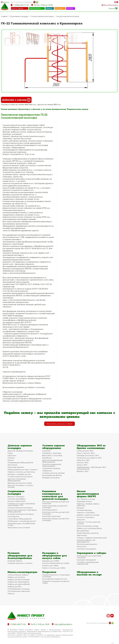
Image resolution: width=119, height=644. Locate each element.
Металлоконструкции (22, 572)
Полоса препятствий (17, 501)
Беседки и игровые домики (19, 474)
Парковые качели (84, 501)
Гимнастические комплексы (42, 16)
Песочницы (12, 465)
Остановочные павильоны (19, 591)
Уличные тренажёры (16, 499)
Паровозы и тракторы (52, 453)
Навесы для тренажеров (18, 582)
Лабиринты (47, 471)
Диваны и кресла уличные (88, 515)
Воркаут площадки (16, 497)
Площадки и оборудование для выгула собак (54, 556)
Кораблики (47, 458)
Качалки (11, 458)
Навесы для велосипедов (18, 579)
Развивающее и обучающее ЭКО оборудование (91, 468)
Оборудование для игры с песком (23, 469)
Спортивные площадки (19, 16)
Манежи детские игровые (53, 473)
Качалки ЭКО (83, 462)
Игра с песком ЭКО (86, 453)
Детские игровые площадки (20, 447)
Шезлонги (81, 520)
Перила (11, 594)
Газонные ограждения (86, 549)
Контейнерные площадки (19, 589)
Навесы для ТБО (14, 586)
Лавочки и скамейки (86, 512)
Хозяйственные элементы (88, 533)
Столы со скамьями (86, 517)
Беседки (80, 508)
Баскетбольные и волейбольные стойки (21, 524)
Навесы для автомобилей (19, 584)
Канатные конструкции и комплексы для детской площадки (55, 495)
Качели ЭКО (82, 465)
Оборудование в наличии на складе (89, 573)
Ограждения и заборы (91, 553)
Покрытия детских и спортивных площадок (56, 576)
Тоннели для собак (50, 565)
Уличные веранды (84, 510)
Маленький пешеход (51, 468)
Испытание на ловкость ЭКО (89, 458)
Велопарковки (83, 531)
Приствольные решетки (87, 544)
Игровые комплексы (51, 478)
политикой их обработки (51, 637)
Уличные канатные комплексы (21, 514)
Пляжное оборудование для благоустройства (20, 556)
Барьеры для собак (51, 561)
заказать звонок (35, 8)
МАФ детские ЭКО (85, 451)
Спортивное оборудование (20, 519)
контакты (70, 8)
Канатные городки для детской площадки (56, 519)
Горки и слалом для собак (54, 568)
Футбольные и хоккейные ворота (22, 521)
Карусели (12, 455)
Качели (11, 460)
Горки (10, 453)
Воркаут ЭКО (83, 471)
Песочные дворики (16, 467)
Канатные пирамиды (51, 516)
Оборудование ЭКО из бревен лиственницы (91, 447)
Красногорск (6, 2)
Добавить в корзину (16, 100)
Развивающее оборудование (20, 462)
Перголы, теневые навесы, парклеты (88, 505)
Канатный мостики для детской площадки (56, 513)
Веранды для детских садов (20, 483)
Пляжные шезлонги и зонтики (20, 563)
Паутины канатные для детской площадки (56, 502)
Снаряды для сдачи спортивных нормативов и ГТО (21, 504)
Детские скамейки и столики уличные (20, 486)
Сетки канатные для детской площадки (55, 507)
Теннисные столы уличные (19, 527)
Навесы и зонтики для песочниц (21, 472)
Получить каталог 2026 (59, 424)
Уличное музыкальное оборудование (52, 465)
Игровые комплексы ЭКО (88, 455)
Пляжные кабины (15, 561)
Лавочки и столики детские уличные (89, 523)
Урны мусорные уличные (88, 526)
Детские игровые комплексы (20, 451)
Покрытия (49, 572)
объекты (49, 8)
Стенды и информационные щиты (92, 538)
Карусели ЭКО (83, 460)
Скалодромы (13, 516)
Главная (4, 16)
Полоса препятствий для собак (56, 563)
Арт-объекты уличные (86, 499)
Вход (106, 5)
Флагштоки (82, 546)
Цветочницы (82, 535)
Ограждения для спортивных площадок (89, 557)
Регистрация (113, 5)
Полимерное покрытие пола (55, 579)
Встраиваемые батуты (52, 475)
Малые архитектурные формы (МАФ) (88, 494)
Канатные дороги (50, 510)
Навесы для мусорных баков (89, 528)
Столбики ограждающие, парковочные (88, 563)
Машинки (46, 451)
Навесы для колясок (16, 577)
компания (59, 8)
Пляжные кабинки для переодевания (86, 541)
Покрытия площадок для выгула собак (56, 582)
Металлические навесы (18, 575)
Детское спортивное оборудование (17, 480)
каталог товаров (17, 8)
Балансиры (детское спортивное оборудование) (22, 511)
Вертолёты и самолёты (52, 455)
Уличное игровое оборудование (53, 447)
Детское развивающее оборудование (52, 461)
